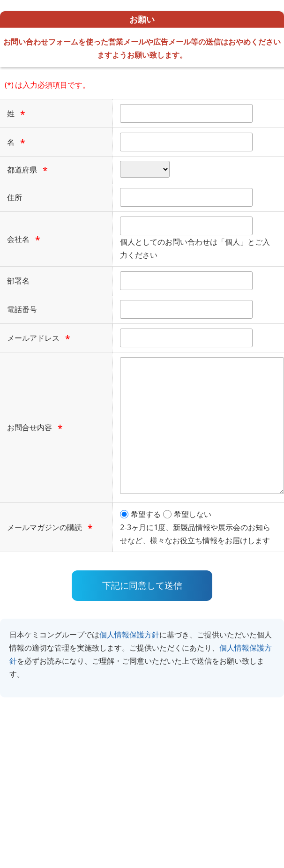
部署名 (18, 281)
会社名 (18, 239)
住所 (15, 197)
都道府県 (22, 170)
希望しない (193, 514)
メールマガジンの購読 (45, 527)
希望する (146, 514)
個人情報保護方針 (129, 635)
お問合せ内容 (30, 427)
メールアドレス (33, 338)
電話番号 (22, 309)
